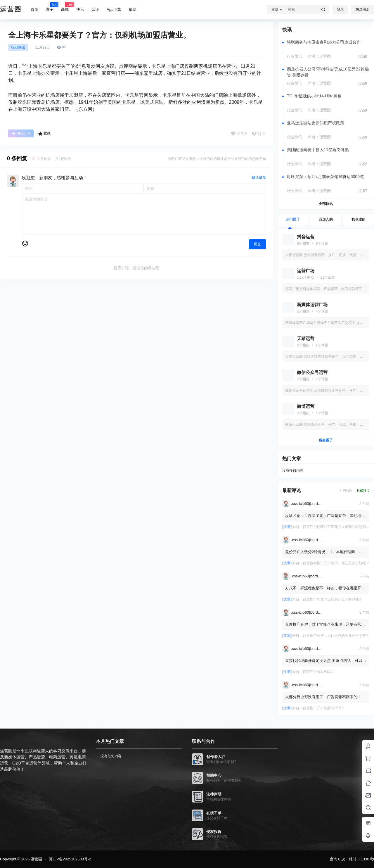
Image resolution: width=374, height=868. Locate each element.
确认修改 (259, 177)
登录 (340, 9)
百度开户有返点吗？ (318, 672)
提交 (257, 244)
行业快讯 (18, 47)
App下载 (114, 10)
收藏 (44, 134)
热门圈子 (293, 219)
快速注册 (363, 9)
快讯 (80, 10)
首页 (34, 10)
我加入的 (326, 219)
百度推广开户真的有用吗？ (324, 708)
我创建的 (359, 219)
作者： (319, 56)
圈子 (50, 7)
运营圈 (36, 859)
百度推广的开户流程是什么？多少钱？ (333, 599)
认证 (95, 10)
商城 (65, 7)
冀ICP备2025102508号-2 (70, 859)
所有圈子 (326, 440)
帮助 (132, 10)
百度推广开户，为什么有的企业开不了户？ (336, 636)
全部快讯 (326, 204)
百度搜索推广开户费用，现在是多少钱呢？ (336, 563)
